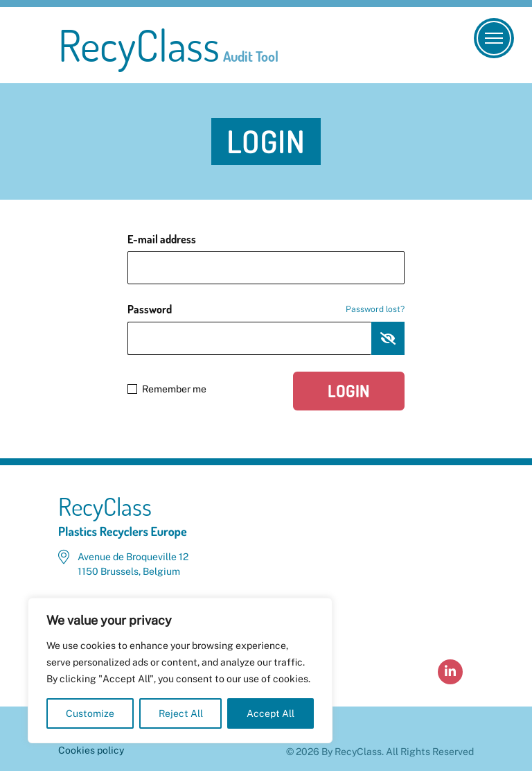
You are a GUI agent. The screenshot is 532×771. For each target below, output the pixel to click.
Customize (90, 713)
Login (349, 391)
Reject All (181, 713)
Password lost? (375, 309)
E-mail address (162, 239)
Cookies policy (91, 750)
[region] (180, 670)
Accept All (271, 713)
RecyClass (168, 45)
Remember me (167, 389)
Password (266, 309)
